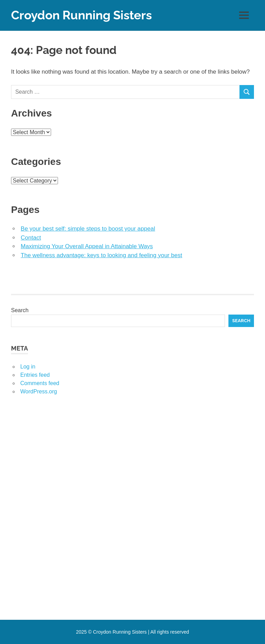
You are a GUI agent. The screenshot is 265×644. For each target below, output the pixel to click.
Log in (28, 367)
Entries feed (35, 375)
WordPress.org (39, 391)
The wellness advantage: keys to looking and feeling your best (101, 255)
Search (20, 310)
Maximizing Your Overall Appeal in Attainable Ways (87, 246)
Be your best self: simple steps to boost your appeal (88, 229)
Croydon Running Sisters (81, 15)
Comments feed (40, 383)
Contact (31, 238)
